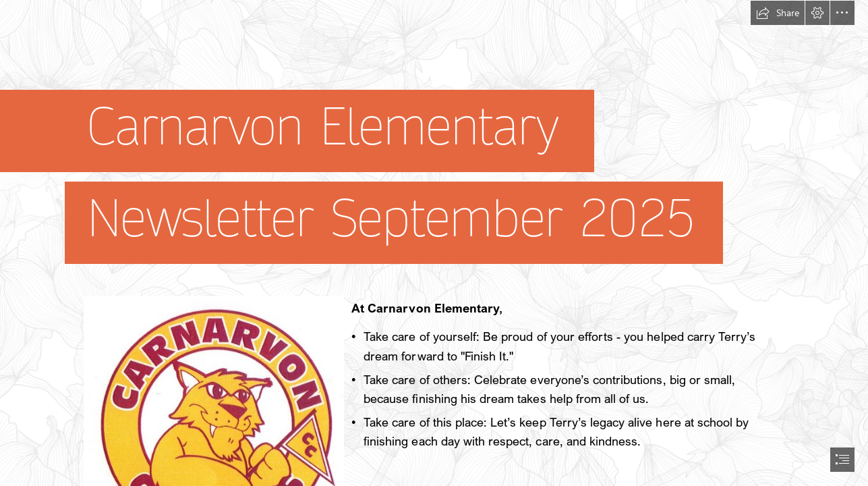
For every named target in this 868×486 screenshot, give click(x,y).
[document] (434, 243)
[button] (778, 13)
